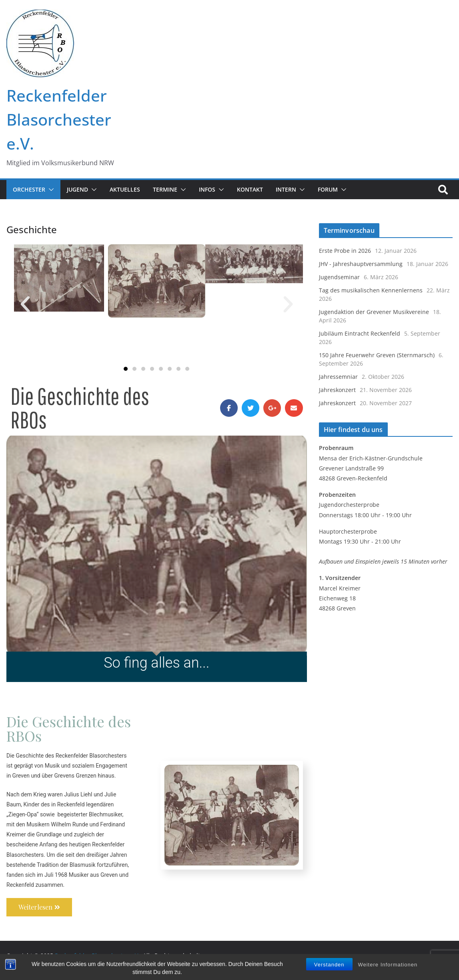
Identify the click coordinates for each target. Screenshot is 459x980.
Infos (207, 189)
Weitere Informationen (388, 967)
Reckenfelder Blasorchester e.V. (59, 119)
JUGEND (77, 189)
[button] (50, 190)
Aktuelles (125, 189)
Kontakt (250, 189)
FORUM (328, 189)
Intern (286, 189)
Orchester (29, 189)
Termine (165, 189)
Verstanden (329, 967)
